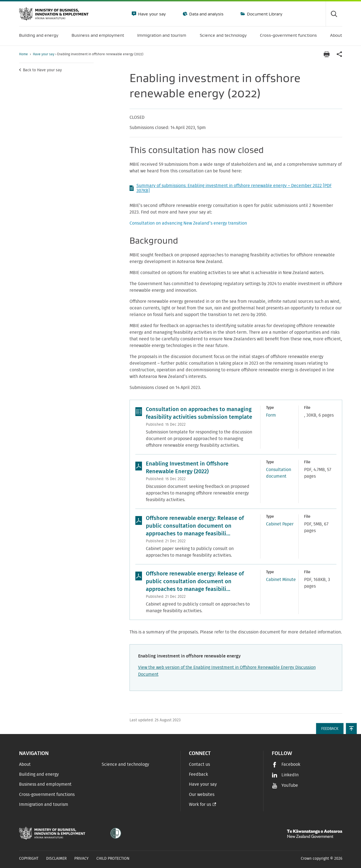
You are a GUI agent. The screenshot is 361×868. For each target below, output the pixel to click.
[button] (351, 728)
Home (23, 54)
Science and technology (125, 764)
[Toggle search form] (334, 14)
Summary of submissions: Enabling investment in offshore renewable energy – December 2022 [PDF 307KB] (231, 188)
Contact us (199, 764)
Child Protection (113, 859)
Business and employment (45, 784)
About (25, 764)
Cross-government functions (47, 795)
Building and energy (39, 774)
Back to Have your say (42, 70)
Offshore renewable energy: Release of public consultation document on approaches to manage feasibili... (195, 526)
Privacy (81, 859)
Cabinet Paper (280, 524)
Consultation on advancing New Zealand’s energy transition (188, 223)
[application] (339, 54)
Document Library (264, 14)
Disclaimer (56, 859)
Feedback (198, 774)
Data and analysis (206, 14)
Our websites (202, 795)
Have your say (151, 14)
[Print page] (327, 54)
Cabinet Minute (281, 580)
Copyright (29, 859)
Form (271, 415)
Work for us (200, 804)
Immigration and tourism (44, 804)
